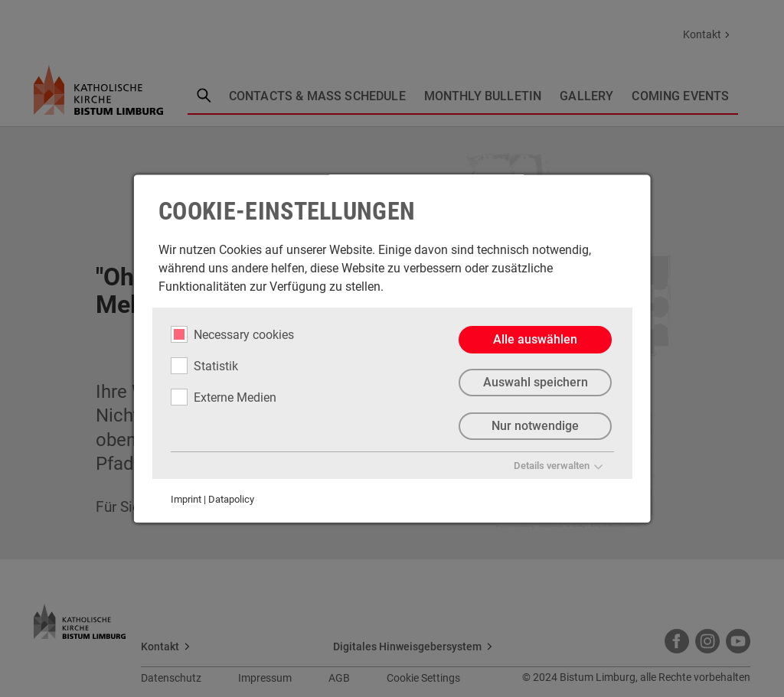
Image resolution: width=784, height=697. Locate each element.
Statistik (204, 366)
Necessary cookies (232, 334)
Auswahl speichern (535, 383)
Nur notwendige (535, 427)
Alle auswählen (535, 339)
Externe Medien (224, 397)
